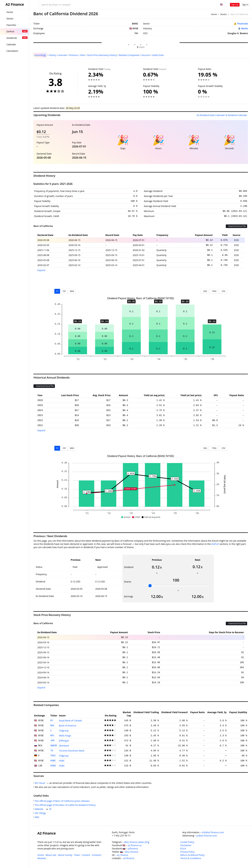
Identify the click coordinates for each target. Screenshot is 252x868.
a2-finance (129, 858)
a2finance (133, 849)
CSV (223, 291)
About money (65, 855)
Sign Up (235, 5)
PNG (214, 291)
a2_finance (123, 855)
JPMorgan (64, 741)
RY (52, 721)
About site (51, 855)
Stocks (223, 14)
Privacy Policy (187, 852)
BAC (52, 726)
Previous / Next (77, 55)
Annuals (63, 55)
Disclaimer (186, 845)
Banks (245, 28)
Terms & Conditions (191, 858)
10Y (64, 291)
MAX (72, 291)
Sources (146, 55)
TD (52, 751)
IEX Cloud (40, 783)
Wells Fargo (65, 736)
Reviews (42, 858)
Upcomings (40, 55)
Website (40, 809)
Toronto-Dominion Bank (72, 751)
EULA (183, 849)
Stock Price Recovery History (102, 55)
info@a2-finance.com (213, 832)
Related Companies (129, 55)
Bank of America (68, 726)
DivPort (215, 544)
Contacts (97, 855)
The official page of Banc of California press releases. (63, 801)
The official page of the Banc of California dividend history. (66, 805)
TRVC (53, 756)
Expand (41, 270)
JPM (52, 741)
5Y (57, 291)
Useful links (158, 55)
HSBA (53, 766)
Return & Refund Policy (192, 855)
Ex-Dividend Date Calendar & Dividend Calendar (222, 115)
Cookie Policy (187, 842)
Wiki (38, 817)
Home (214, 14)
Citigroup (64, 731)
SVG (205, 291)
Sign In (245, 5)
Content (86, 855)
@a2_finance (132, 852)
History (53, 55)
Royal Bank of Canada (70, 721)
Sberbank (64, 746)
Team (77, 855)
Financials (243, 24)
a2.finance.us (135, 845)
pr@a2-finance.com (207, 836)
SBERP (54, 746)
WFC (52, 736)
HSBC (53, 761)
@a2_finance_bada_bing (137, 842)
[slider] (150, 586)
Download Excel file (236, 226)
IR (51, 809)
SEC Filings (41, 813)
